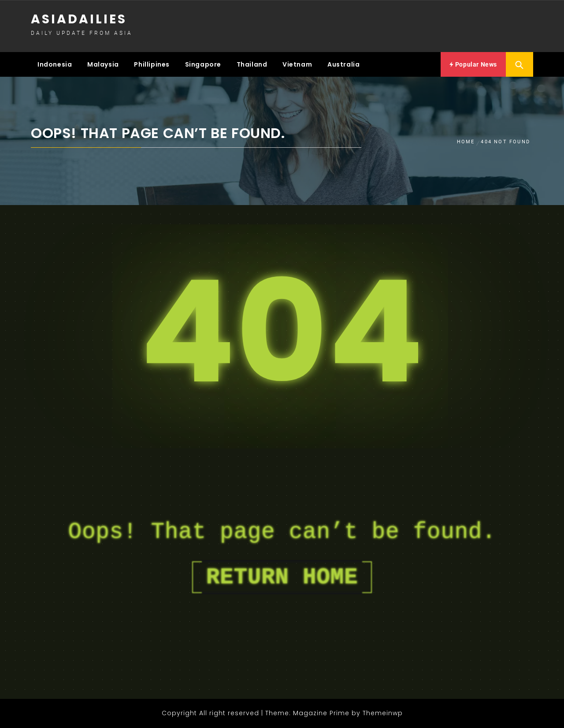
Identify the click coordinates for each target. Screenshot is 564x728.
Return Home (282, 577)
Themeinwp (383, 713)
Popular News (473, 64)
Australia (343, 64)
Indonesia (55, 64)
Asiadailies (79, 19)
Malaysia (103, 64)
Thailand (252, 64)
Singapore (203, 64)
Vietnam (297, 64)
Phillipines (152, 64)
